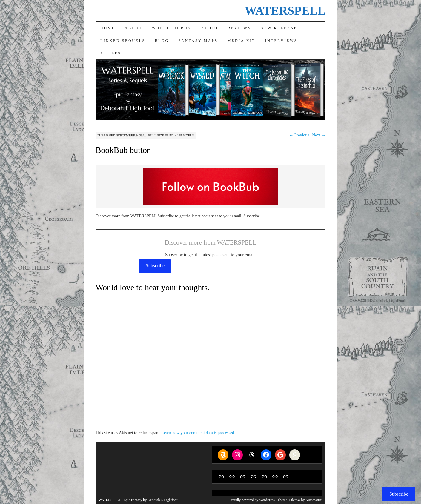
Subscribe (155, 266)
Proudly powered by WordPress (252, 500)
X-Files (111, 53)
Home (108, 28)
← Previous (299, 135)
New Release (279, 28)
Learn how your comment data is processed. (198, 433)
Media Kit (242, 41)
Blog (162, 41)
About (134, 28)
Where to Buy (172, 28)
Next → (319, 135)
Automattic (314, 500)
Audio (210, 28)
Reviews (239, 28)
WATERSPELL (285, 11)
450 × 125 (175, 135)
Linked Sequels (123, 41)
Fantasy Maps (198, 41)
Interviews (281, 41)
